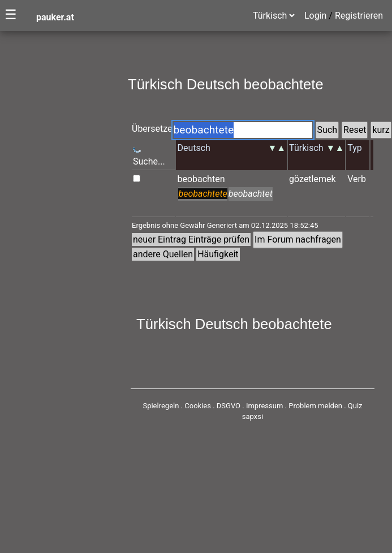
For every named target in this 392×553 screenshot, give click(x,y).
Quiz (355, 406)
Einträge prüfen (219, 239)
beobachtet (251, 194)
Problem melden (316, 406)
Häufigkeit (218, 254)
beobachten (201, 179)
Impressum (264, 406)
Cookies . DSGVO (212, 406)
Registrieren (359, 16)
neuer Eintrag (160, 239)
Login (315, 16)
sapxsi (253, 416)
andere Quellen (163, 254)
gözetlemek (313, 179)
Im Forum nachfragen (298, 239)
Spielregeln (161, 406)
